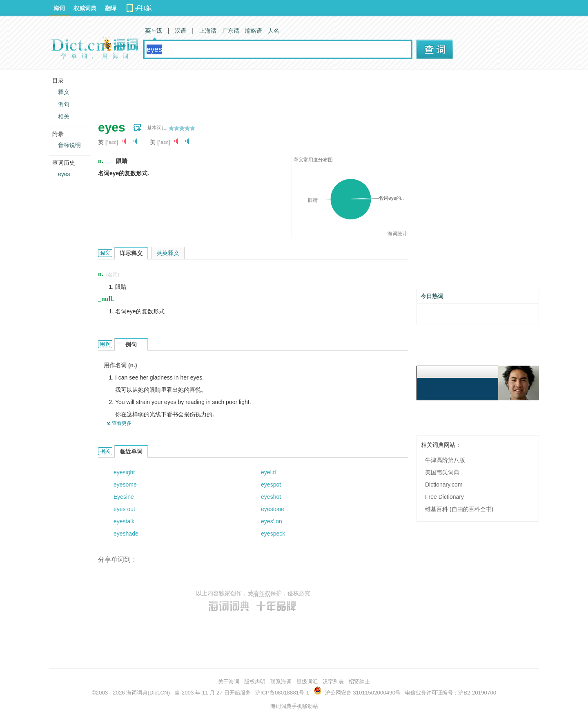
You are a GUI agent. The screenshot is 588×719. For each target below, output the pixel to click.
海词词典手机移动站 (294, 706)
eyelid (268, 472)
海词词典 (137, 693)
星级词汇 (307, 682)
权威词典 (85, 8)
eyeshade (126, 534)
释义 (64, 92)
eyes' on (272, 521)
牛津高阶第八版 (445, 460)
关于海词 (229, 682)
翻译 (111, 8)
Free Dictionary (444, 497)
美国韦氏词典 (442, 472)
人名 (274, 31)
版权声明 (255, 682)
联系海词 (281, 682)
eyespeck (273, 534)
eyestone (273, 509)
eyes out (124, 509)
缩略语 (254, 31)
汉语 (180, 31)
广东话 (231, 31)
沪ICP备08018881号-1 (282, 693)
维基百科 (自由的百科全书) (459, 509)
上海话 (208, 31)
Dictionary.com (444, 485)
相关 (64, 116)
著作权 (262, 593)
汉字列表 (333, 682)
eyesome (125, 485)
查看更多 (122, 423)
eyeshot (271, 497)
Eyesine (124, 497)
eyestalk (124, 521)
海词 (59, 8)
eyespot (271, 485)
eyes (64, 174)
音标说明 (69, 145)
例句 (64, 104)
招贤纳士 (359, 682)
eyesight (124, 472)
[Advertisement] (247, 92)
